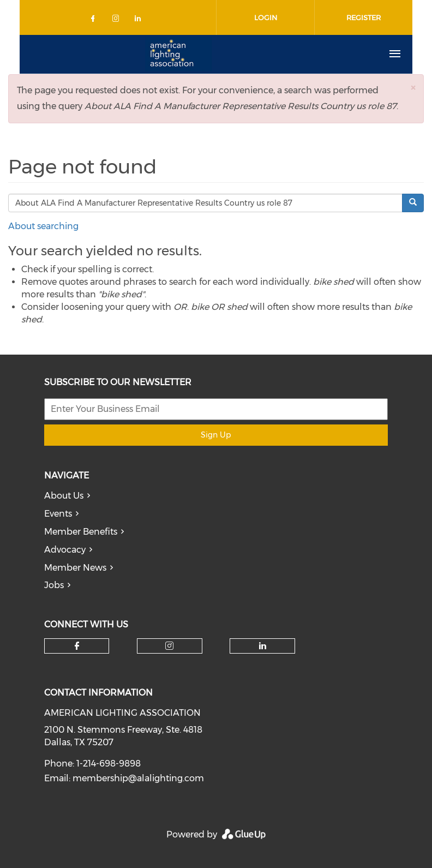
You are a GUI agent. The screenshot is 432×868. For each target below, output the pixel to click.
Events (58, 514)
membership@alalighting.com (138, 778)
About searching (43, 226)
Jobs (54, 585)
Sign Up (216, 435)
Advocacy (65, 550)
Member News (75, 568)
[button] (413, 88)
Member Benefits (81, 532)
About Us (64, 496)
